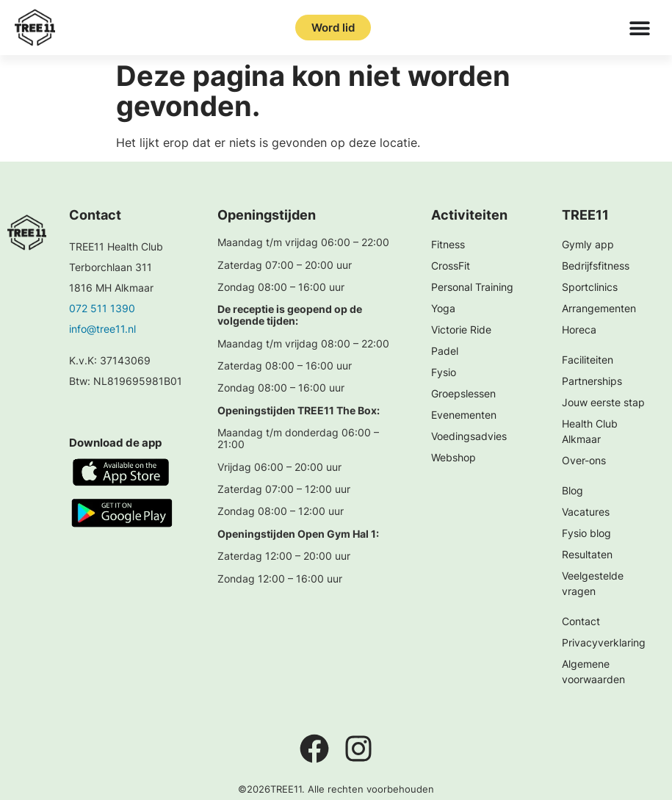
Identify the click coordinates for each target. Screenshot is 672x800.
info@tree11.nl (102, 329)
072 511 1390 (102, 308)
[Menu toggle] (640, 28)
